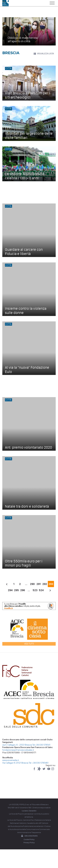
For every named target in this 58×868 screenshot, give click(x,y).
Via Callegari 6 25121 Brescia (15, 763)
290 (32, 584)
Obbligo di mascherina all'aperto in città (23, 39)
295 (16, 590)
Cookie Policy (29, 839)
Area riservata (29, 836)
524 (41, 590)
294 (10, 590)
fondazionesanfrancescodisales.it (18, 750)
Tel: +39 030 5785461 (39, 763)
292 (45, 584)
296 (23, 590)
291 (39, 584)
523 (35, 590)
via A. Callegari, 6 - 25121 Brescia (17, 745)
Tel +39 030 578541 (41, 745)
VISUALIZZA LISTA (44, 54)
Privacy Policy (29, 843)
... (26, 584)
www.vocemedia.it (11, 760)
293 (51, 584)
